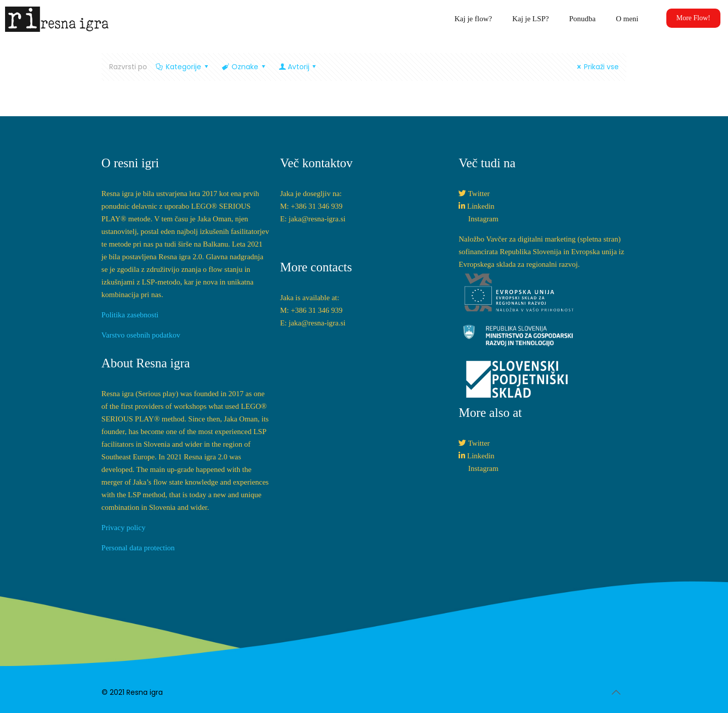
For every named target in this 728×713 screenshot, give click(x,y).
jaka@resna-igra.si (317, 219)
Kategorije (183, 67)
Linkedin (481, 206)
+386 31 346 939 (316, 206)
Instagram (483, 219)
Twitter (479, 194)
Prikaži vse (597, 67)
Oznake (244, 67)
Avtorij (298, 67)
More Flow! (693, 18)
